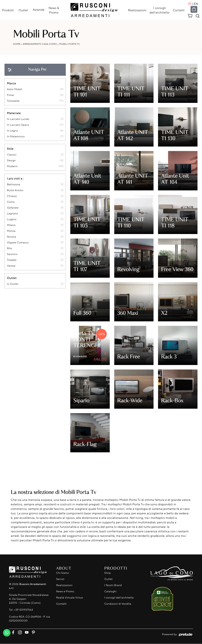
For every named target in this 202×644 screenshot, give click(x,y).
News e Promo (65, 591)
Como (11, 202)
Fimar (11, 95)
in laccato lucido (18, 119)
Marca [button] (11, 83)
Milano (11, 225)
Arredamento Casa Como (40, 44)
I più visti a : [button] (15, 179)
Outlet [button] (12, 278)
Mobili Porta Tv (69, 44)
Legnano (12, 214)
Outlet (23, 10)
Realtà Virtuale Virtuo (70, 598)
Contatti (179, 10)
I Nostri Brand (113, 585)
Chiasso (12, 196)
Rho (9, 249)
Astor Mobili (15, 89)
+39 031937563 (23, 610)
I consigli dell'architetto (160, 10)
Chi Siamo (63, 573)
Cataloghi (110, 591)
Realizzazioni (137, 10)
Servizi (60, 579)
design (11, 161)
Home (17, 44)
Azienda (39, 10)
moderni (12, 166)
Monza (11, 231)
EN (196, 4)
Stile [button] (10, 149)
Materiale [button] (14, 113)
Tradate (12, 260)
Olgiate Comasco (18, 243)
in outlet (13, 284)
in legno (12, 131)
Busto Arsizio (15, 190)
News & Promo (54, 10)
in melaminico (16, 137)
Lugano (12, 220)
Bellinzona (14, 185)
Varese (11, 266)
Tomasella (13, 101)
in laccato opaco (18, 125)
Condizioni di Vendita (118, 604)
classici (12, 155)
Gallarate (13, 208)
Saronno (12, 254)
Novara (11, 237)
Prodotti (8, 10)
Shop (108, 573)
